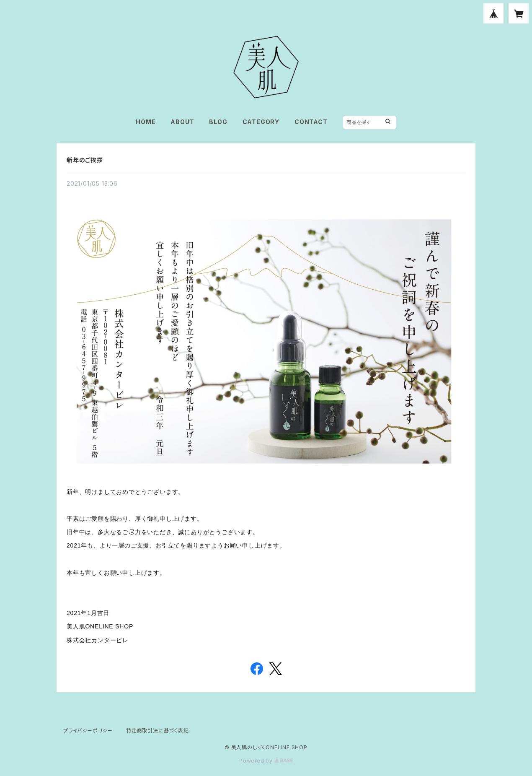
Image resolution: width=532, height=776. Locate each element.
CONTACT (311, 122)
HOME (146, 122)
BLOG (218, 122)
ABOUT (182, 122)
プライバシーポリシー (88, 731)
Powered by (266, 761)
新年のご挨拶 (85, 160)
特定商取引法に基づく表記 (158, 731)
